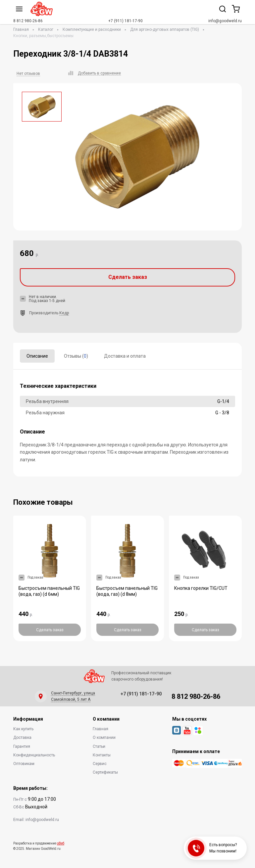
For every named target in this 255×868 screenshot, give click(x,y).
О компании (104, 738)
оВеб (61, 843)
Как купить (23, 729)
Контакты (102, 755)
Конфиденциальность (34, 755)
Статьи (99, 746)
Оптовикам (24, 764)
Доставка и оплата (125, 356)
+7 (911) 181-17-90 (126, 21)
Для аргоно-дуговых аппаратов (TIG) (165, 29)
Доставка (22, 738)
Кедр (64, 313)
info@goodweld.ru (225, 21)
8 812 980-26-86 (28, 21)
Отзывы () (76, 356)
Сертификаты (105, 772)
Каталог (46, 29)
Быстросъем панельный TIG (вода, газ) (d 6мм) (49, 591)
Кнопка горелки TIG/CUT (201, 588)
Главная (21, 29)
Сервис (100, 764)
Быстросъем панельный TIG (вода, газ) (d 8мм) (127, 591)
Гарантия (22, 746)
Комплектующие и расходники (92, 29)
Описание (37, 356)
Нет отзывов (28, 74)
